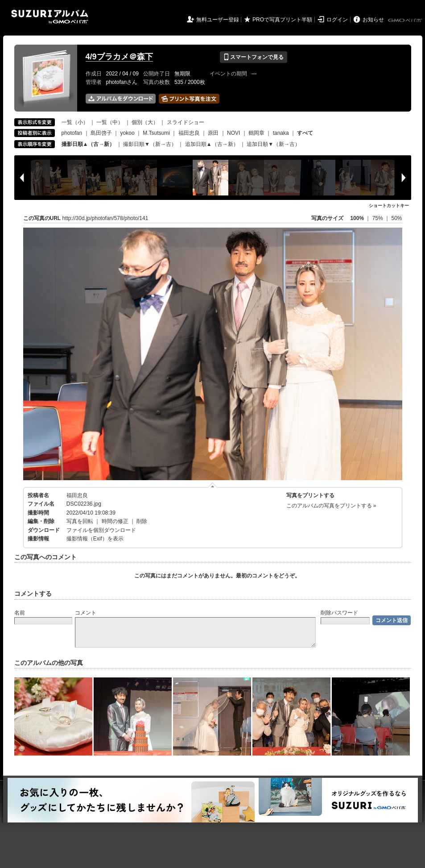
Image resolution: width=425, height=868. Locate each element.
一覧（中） (110, 122)
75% (378, 218)
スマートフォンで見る (254, 57)
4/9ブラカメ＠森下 (119, 57)
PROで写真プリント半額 (282, 20)
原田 (213, 133)
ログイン (337, 20)
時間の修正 (115, 521)
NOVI (233, 133)
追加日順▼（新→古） (273, 144)
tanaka (281, 133)
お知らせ (373, 20)
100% (357, 218)
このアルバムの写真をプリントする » (331, 506)
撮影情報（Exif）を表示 (95, 539)
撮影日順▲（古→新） (88, 144)
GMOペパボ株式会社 (406, 21)
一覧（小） (75, 122)
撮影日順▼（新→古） (150, 144)
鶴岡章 (256, 133)
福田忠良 (189, 133)
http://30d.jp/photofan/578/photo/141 (105, 218)
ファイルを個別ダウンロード (101, 530)
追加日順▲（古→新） (212, 144)
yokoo (128, 133)
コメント (86, 613)
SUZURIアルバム (50, 17)
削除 (142, 521)
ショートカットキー (389, 206)
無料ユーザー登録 (218, 20)
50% (396, 218)
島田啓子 (101, 133)
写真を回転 (80, 521)
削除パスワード (339, 613)
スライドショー (186, 122)
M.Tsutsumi (156, 133)
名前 (20, 613)
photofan (72, 133)
